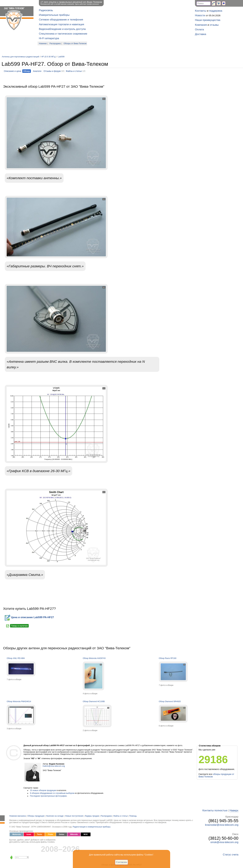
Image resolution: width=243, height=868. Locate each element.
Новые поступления (74, 816)
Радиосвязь (46, 10)
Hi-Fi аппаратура (49, 38)
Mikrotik (74, 834)
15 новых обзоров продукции (43, 790)
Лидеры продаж (92, 816)
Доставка (201, 34)
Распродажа (55, 44)
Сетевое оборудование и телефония (61, 20)
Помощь (133, 816)
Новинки (43, 44)
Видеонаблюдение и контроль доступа (62, 29)
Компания (201, 25)
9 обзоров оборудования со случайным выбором (52, 793)
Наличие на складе (55, 816)
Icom (29, 834)
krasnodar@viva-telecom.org (222, 825)
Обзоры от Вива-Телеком (75, 44)
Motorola (17, 834)
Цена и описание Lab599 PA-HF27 (29, 617)
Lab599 (61, 57)
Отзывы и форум (52, 71)
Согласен (122, 862)
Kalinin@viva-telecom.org (54, 766)
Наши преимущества (208, 20)
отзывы (214, 25)
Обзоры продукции (36, 816)
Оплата (199, 30)
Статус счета (231, 855)
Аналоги (37, 71)
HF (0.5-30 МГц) (49, 57)
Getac (62, 834)
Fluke (50, 834)
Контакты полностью (215, 810)
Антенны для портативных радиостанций (20, 57)
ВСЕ (86, 834)
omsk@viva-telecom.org (224, 842)
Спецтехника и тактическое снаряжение (63, 34)
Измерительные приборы (54, 15)
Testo (40, 834)
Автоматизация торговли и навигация (62, 24)
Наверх (234, 810)
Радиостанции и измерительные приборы (92, 827)
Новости (200, 15)
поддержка (216, 11)
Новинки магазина (18, 816)
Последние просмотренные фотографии (48, 796)
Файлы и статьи (74, 71)
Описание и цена (12, 71)
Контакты (201, 11)
